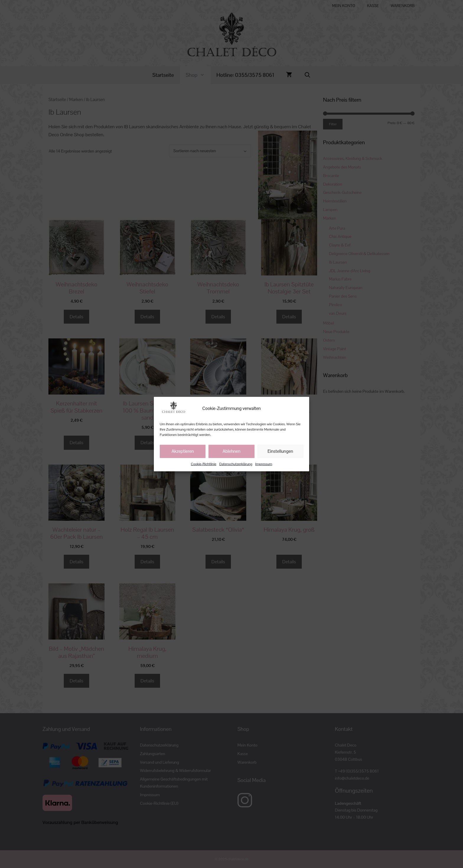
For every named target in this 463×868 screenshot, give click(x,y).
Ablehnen (232, 451)
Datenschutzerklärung (236, 464)
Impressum (264, 464)
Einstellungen (280, 451)
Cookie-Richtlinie (203, 464)
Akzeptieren (183, 451)
